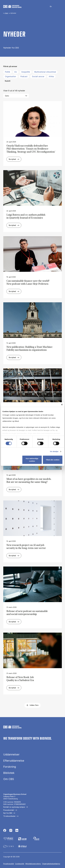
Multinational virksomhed (45, 72)
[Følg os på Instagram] (11, 831)
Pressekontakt (9, 810)
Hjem (7, 13)
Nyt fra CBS (8, 813)
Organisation (10, 77)
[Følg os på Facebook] (5, 831)
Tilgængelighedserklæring (51, 864)
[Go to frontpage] (12, 6)
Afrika (51, 77)
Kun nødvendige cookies (32, 460)
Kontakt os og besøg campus (14, 807)
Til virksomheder (9, 816)
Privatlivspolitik (9, 864)
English (49, 7)
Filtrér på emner (10, 66)
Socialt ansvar (38, 77)
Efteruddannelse (14, 761)
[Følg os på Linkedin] (17, 831)
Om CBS (9, 779)
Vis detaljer (54, 451)
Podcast (24, 77)
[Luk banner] (62, 404)
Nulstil (8, 81)
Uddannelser (11, 754)
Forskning (10, 767)
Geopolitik (26, 72)
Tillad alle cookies (53, 460)
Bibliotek (9, 773)
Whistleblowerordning (33, 864)
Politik (8, 72)
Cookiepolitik (20, 864)
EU (16, 72)
